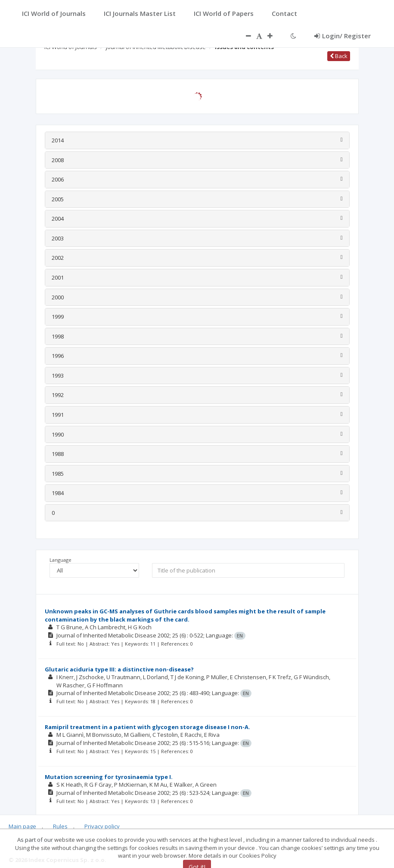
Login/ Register (343, 36)
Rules (60, 826)
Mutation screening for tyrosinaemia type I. (109, 777)
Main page (22, 826)
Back (339, 56)
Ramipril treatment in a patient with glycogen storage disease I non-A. (147, 727)
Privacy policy (102, 826)
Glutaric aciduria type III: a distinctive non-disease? (119, 669)
